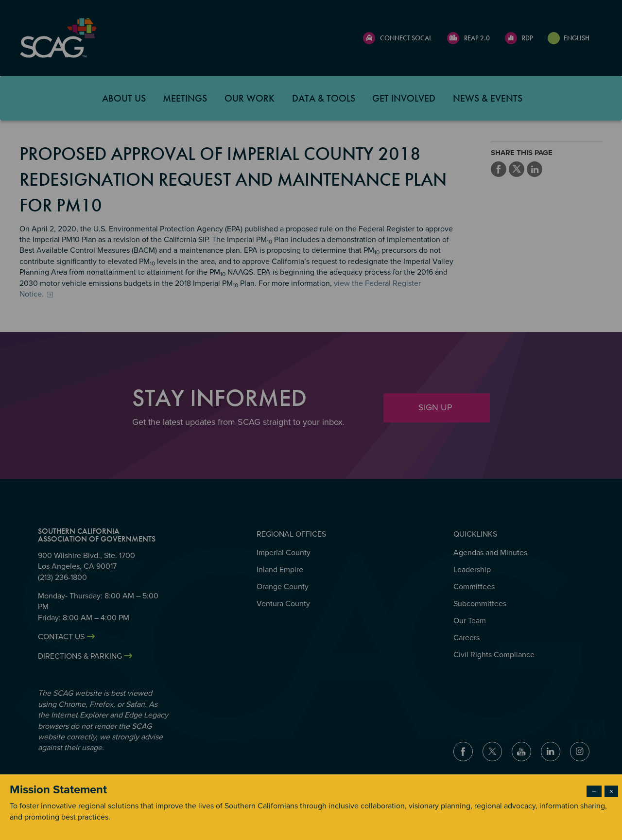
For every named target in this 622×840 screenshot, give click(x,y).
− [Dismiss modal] (594, 791)
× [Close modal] (611, 791)
